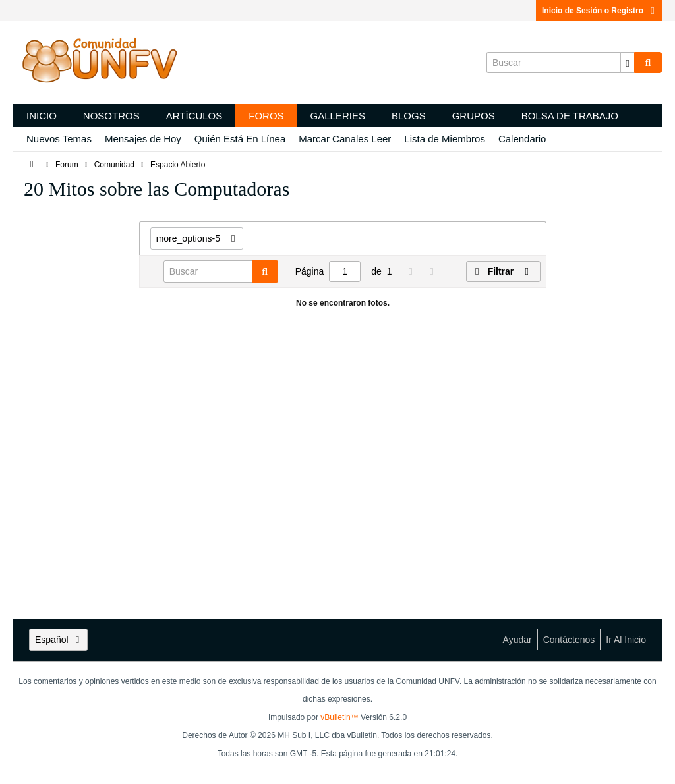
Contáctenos (569, 640)
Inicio (42, 116)
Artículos (194, 116)
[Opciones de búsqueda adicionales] (628, 63)
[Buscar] (560, 63)
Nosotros (111, 116)
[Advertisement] (76, 408)
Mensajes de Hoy (143, 139)
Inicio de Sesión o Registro (599, 11)
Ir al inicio (626, 640)
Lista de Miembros (445, 139)
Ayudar (517, 640)
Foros (266, 116)
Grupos (474, 116)
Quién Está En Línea (240, 139)
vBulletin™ (339, 717)
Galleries (338, 116)
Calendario (522, 139)
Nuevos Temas (59, 139)
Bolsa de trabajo (570, 116)
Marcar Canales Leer (345, 139)
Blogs (409, 116)
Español (58, 640)
